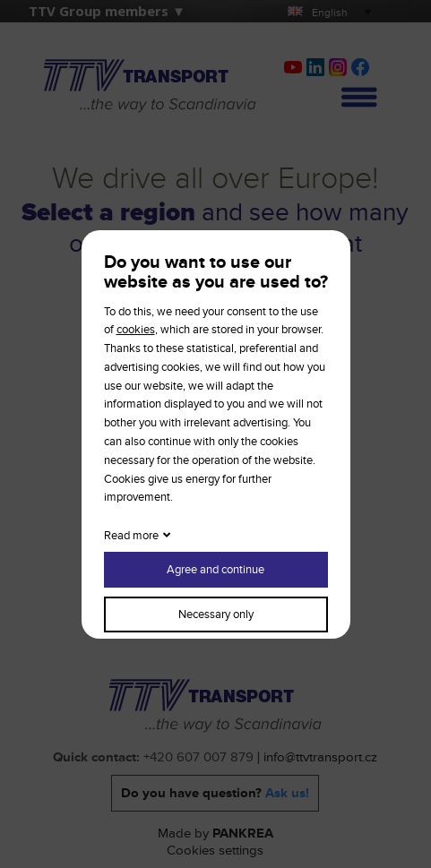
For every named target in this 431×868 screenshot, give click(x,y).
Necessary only (216, 614)
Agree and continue (215, 570)
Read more (131, 536)
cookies (136, 330)
